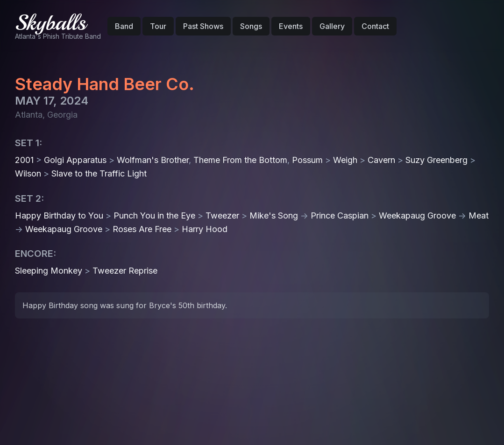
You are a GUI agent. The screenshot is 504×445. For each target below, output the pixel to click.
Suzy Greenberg (437, 160)
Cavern (381, 160)
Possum (307, 160)
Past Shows (203, 26)
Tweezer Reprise (125, 271)
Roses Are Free (142, 229)
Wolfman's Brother (153, 160)
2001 (24, 160)
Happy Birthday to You (59, 215)
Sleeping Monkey (49, 271)
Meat (479, 215)
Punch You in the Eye (154, 215)
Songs (251, 26)
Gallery (332, 26)
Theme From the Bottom (240, 160)
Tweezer (222, 215)
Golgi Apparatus (75, 160)
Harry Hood (205, 229)
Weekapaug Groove (417, 215)
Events (291, 26)
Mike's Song (274, 215)
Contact (375, 26)
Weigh (345, 160)
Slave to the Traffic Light (99, 173)
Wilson (28, 173)
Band (124, 26)
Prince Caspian (340, 215)
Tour (158, 26)
